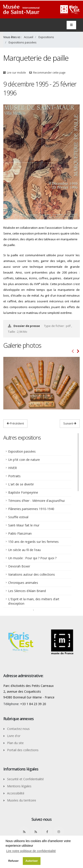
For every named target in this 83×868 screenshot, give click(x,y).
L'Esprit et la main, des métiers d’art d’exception (34, 601)
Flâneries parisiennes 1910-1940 (31, 509)
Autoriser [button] (32, 861)
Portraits (14, 476)
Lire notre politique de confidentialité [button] (31, 851)
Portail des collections (23, 750)
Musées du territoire (22, 800)
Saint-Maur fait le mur (24, 525)
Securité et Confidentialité (25, 779)
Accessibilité (16, 793)
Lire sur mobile (16, 72)
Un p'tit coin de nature (24, 460)
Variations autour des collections (32, 574)
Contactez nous (18, 729)
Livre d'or (14, 736)
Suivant (70, 423)
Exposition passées (22, 451)
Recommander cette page (49, 72)
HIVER (13, 468)
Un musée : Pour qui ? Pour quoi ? (32, 558)
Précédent (15, 423)
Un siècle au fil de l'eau (24, 550)
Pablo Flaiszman (20, 533)
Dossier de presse (27, 326)
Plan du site (15, 743)
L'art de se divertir (21, 484)
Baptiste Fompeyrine (23, 492)
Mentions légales (19, 786)
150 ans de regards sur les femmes (33, 542)
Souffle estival (18, 517)
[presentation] (73, 351)
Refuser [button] (13, 861)
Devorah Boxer (19, 566)
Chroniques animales (23, 583)
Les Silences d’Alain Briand (27, 591)
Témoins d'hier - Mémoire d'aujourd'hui (36, 501)
